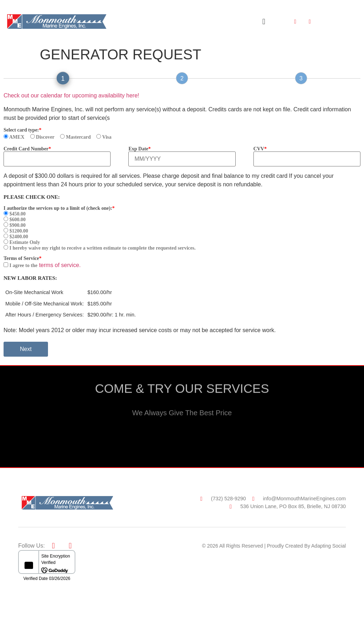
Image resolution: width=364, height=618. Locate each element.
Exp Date (138, 149)
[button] (264, 22)
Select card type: (21, 130)
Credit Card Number (26, 149)
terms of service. (60, 265)
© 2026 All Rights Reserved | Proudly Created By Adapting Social (274, 546)
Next (26, 349)
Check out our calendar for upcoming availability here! (71, 95)
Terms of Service (21, 259)
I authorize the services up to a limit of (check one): (58, 208)
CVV (259, 149)
